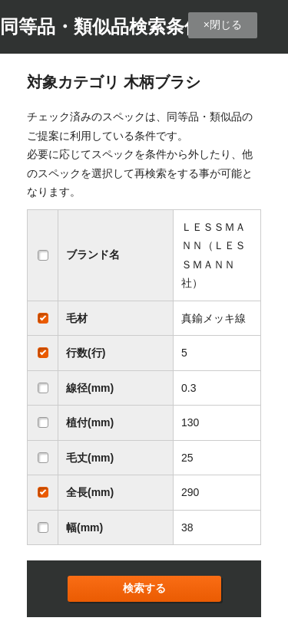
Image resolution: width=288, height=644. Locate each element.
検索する (144, 588)
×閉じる (223, 25)
